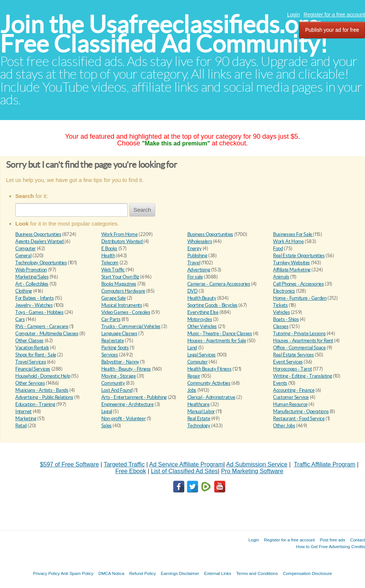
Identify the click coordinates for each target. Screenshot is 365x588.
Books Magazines (119, 284)
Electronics (284, 291)
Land (192, 348)
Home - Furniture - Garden (300, 298)
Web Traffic (113, 270)
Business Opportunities (38, 234)
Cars (20, 319)
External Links (218, 573)
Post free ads (332, 540)
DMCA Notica (111, 573)
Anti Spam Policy (77, 573)
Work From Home (120, 234)
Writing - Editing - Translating (302, 376)
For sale (195, 277)
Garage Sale (114, 298)
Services (110, 355)
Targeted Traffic (124, 464)
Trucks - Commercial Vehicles (131, 326)
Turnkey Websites (291, 263)
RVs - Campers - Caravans (42, 326)
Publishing (197, 256)
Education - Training (35, 404)
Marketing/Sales (32, 277)
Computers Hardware (123, 291)
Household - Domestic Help (43, 376)
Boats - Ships (286, 319)
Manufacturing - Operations (301, 411)
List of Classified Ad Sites (184, 471)
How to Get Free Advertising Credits (331, 546)
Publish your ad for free (332, 30)
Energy (195, 249)
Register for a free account (334, 15)
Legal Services (202, 355)
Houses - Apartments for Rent (303, 341)
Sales (107, 426)
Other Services (30, 383)
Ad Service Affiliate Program (186, 464)
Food (278, 249)
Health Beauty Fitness (210, 369)
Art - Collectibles (32, 284)
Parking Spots (115, 348)
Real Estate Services (293, 355)
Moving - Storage (119, 376)
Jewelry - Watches (34, 305)
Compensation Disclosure (307, 573)
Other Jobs (284, 426)
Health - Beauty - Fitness (126, 369)
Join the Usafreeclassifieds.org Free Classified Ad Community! (164, 34)
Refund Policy (143, 573)
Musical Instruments (122, 305)
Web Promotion (31, 270)
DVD (193, 291)
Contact (358, 540)
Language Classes (119, 334)
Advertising (199, 270)
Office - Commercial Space (299, 348)
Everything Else (203, 312)
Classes (281, 326)
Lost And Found (117, 390)
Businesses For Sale (293, 234)
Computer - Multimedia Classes (47, 334)
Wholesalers (200, 241)
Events (280, 383)
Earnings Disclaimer (180, 573)
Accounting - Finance (294, 390)
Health (108, 256)
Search (142, 210)
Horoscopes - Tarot (292, 369)
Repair (194, 376)
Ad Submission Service (257, 464)
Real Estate (199, 419)
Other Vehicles (202, 326)
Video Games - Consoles (126, 312)
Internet (23, 411)
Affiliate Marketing (292, 270)
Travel (194, 263)
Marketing (26, 419)
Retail (21, 426)
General (23, 256)
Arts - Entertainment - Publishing (134, 397)
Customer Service (291, 397)
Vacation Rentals (32, 348)
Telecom (110, 263)
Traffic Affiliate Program (325, 464)
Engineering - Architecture (128, 404)
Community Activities (209, 383)
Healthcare (199, 404)
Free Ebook (131, 471)
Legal (107, 411)
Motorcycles (200, 319)
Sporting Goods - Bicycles (212, 305)
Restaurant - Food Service (299, 419)
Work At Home (288, 241)
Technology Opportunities (41, 263)
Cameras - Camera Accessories (219, 284)
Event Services (288, 362)
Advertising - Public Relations (44, 397)
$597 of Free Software (69, 464)
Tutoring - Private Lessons (299, 334)
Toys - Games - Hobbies (39, 312)
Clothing (24, 291)
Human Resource (290, 404)
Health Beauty (202, 298)
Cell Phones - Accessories (298, 284)
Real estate (113, 341)
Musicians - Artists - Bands (42, 390)
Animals (281, 277)
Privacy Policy (46, 573)
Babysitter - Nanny (120, 362)
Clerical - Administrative (211, 397)
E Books (109, 249)
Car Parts (111, 319)
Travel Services (31, 362)
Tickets (280, 305)
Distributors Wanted (122, 241)
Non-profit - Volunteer (123, 419)
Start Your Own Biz (120, 277)
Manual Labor (201, 411)
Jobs (192, 390)
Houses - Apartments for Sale (217, 341)
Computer (26, 249)
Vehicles (281, 312)
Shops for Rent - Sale (36, 355)
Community (113, 383)
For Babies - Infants (34, 298)
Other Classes (29, 341)
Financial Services (33, 369)
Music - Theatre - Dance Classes (220, 334)
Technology (199, 426)
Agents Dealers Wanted (40, 241)
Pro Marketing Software (252, 471)
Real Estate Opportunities (299, 256)
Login (293, 15)
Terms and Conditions (257, 573)
